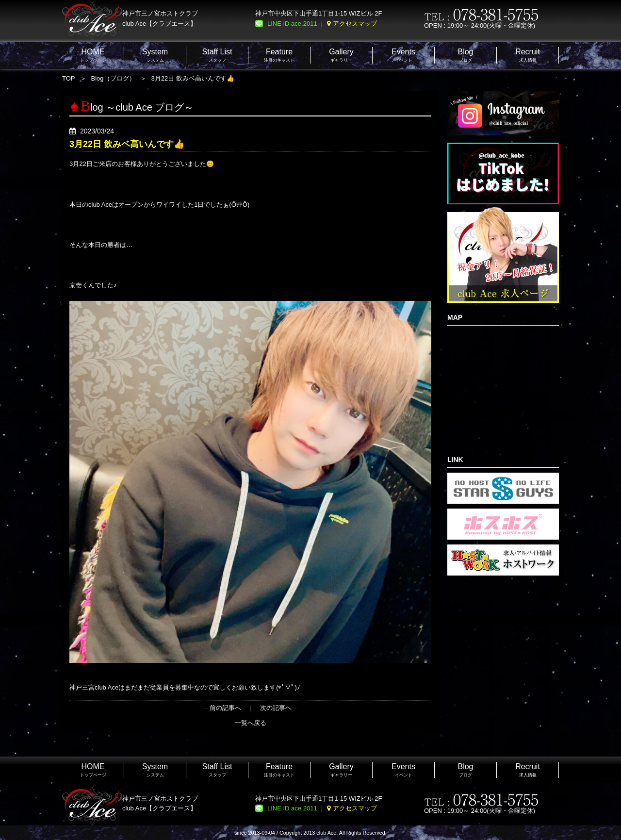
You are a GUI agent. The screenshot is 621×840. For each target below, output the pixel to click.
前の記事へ (225, 708)
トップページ (93, 55)
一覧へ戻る (251, 723)
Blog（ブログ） (113, 78)
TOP (69, 78)
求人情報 (528, 55)
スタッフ (217, 55)
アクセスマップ (355, 24)
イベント (403, 55)
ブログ (465, 55)
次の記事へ (276, 708)
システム (155, 55)
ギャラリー (341, 55)
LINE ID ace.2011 (292, 24)
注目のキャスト (279, 55)
